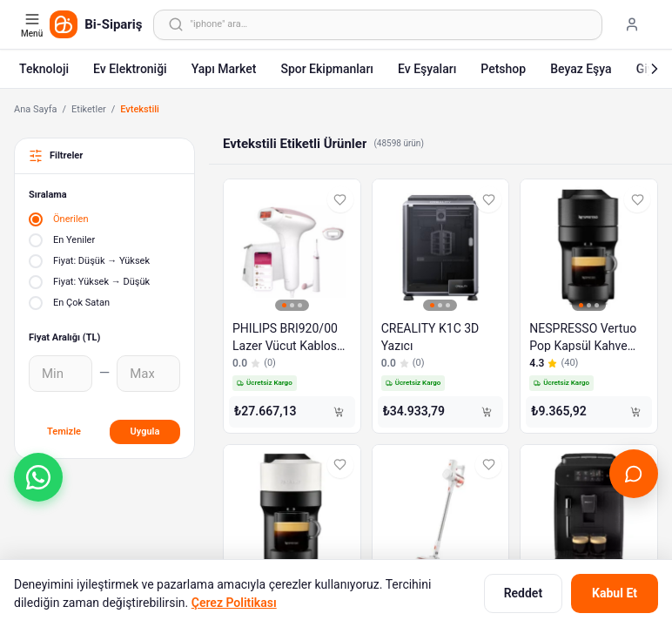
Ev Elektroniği (130, 69)
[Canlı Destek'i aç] (634, 474)
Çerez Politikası (234, 603)
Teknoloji (44, 69)
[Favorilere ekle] (340, 199)
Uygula (145, 431)
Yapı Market (224, 69)
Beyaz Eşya (581, 69)
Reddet (523, 593)
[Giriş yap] (632, 24)
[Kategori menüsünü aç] (34, 24)
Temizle (64, 431)
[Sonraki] (655, 69)
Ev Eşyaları (427, 69)
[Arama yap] (378, 25)
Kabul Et (615, 593)
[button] (38, 477)
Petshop (503, 69)
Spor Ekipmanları (327, 69)
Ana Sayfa (35, 109)
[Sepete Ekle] (339, 412)
